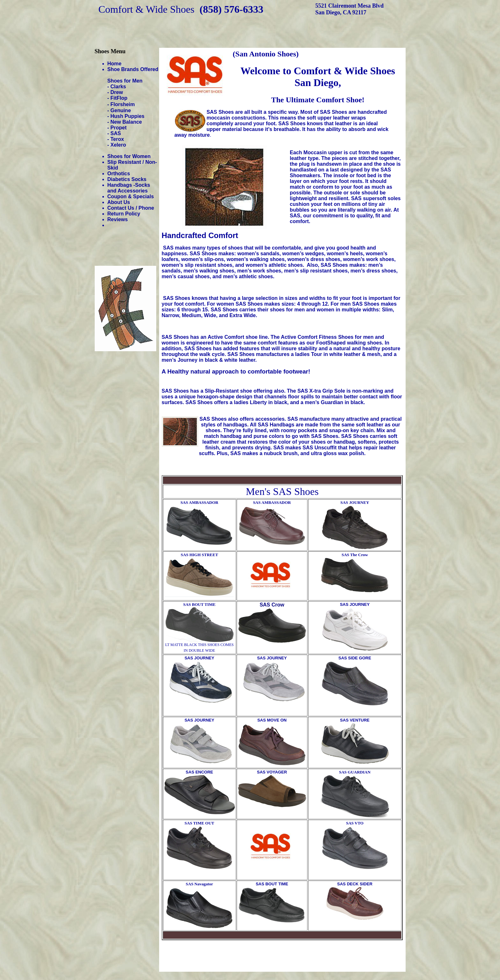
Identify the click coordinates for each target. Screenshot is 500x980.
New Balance (126, 122)
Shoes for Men (125, 81)
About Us (119, 202)
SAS (116, 133)
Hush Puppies (127, 116)
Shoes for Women (129, 156)
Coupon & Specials (131, 196)
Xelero (118, 145)
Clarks (118, 87)
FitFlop (119, 98)
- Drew (115, 92)
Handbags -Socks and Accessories (129, 188)
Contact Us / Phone (131, 208)
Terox (117, 139)
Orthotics (119, 174)
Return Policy (124, 214)
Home (114, 64)
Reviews (118, 219)
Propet (118, 128)
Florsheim (122, 104)
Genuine (121, 110)
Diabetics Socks (127, 179)
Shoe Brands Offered (133, 69)
